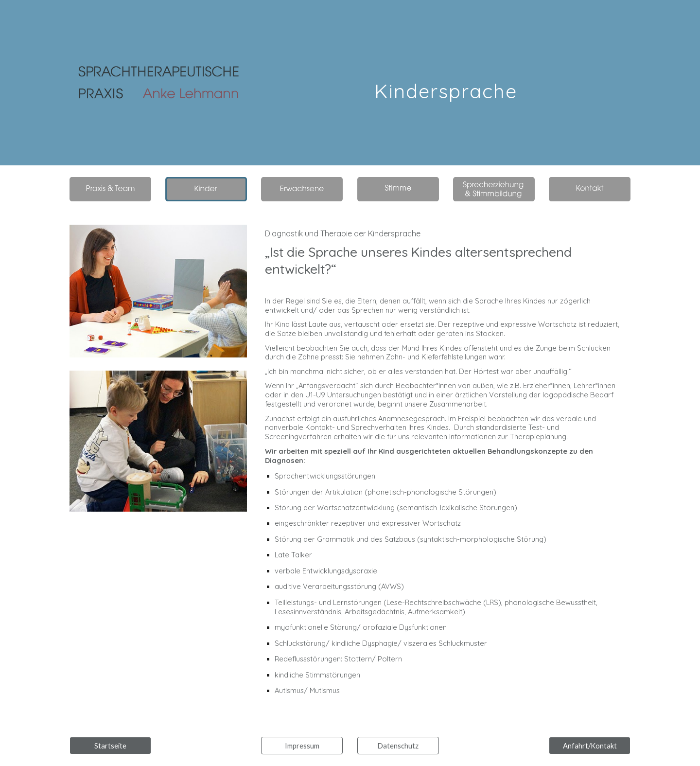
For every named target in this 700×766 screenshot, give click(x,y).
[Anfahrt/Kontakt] (590, 746)
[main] (446, 82)
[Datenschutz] (398, 746)
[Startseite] (110, 746)
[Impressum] (302, 746)
